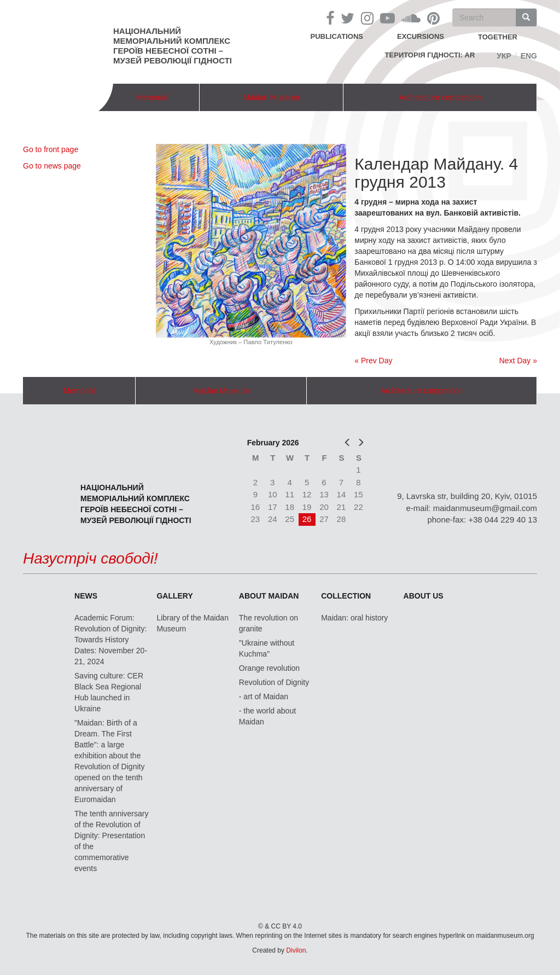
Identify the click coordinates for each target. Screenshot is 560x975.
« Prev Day (373, 361)
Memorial (152, 97)
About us (424, 596)
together (498, 37)
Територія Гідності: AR (430, 55)
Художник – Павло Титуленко (251, 342)
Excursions (421, 36)
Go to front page (51, 149)
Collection (346, 596)
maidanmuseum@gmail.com (485, 508)
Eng (529, 56)
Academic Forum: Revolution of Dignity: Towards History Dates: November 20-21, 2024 (111, 640)
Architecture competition (440, 97)
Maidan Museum (271, 97)
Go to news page (52, 166)
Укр (504, 56)
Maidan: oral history (354, 618)
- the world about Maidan (267, 716)
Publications (337, 36)
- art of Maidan (264, 697)
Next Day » (518, 361)
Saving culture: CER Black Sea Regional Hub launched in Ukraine (109, 692)
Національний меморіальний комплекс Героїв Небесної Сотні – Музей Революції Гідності (173, 46)
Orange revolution (269, 668)
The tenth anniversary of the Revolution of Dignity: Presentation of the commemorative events (111, 841)
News (86, 596)
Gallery (174, 596)
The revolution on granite (269, 623)
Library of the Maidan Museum (192, 623)
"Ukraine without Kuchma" (267, 648)
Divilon (296, 950)
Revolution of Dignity (274, 682)
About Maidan (269, 596)
